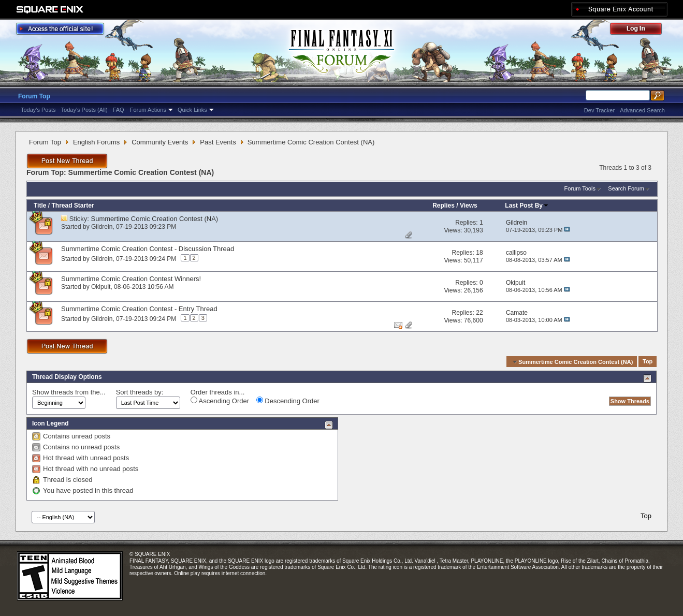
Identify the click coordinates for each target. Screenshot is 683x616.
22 (479, 313)
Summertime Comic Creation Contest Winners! (131, 279)
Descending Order (288, 401)
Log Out (641, 30)
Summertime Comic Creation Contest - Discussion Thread (148, 249)
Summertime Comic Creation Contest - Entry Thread (139, 309)
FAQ (119, 110)
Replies (444, 206)
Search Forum (626, 188)
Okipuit (101, 287)
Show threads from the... (69, 392)
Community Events (160, 142)
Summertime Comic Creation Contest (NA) (155, 219)
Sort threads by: (140, 392)
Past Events (218, 142)
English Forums (96, 142)
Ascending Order (220, 401)
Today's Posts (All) (84, 110)
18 (479, 253)
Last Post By (527, 206)
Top (648, 362)
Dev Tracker (599, 110)
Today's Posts (38, 110)
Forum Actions (148, 110)
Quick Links (192, 110)
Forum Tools (580, 188)
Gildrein (102, 227)
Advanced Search (642, 110)
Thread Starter (72, 206)
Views (469, 206)
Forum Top (34, 96)
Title (40, 206)
